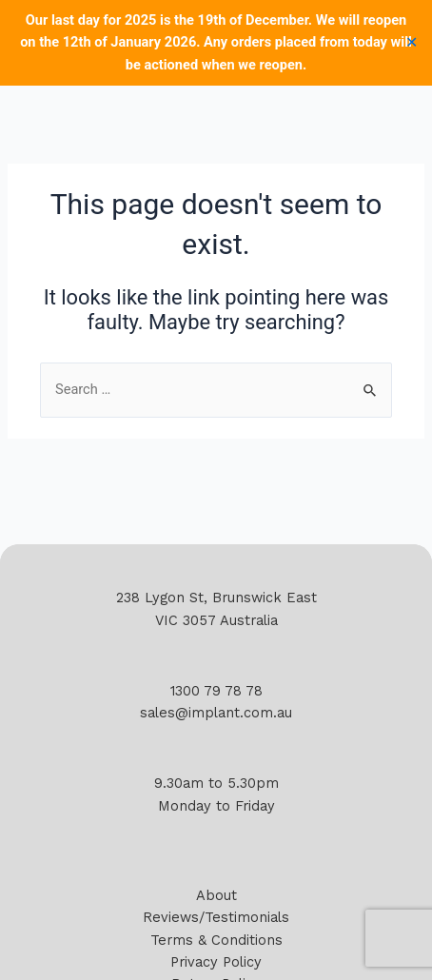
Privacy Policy (216, 962)
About (216, 895)
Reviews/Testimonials (216, 917)
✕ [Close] (412, 43)
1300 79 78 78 (216, 691)
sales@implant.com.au (216, 713)
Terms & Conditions (216, 940)
